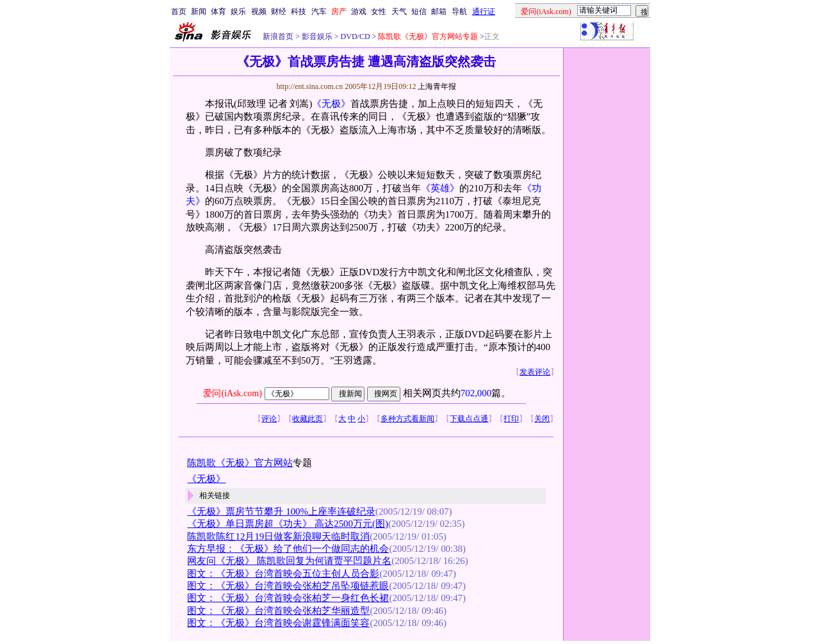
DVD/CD (355, 36)
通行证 (484, 12)
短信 (419, 12)
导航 (459, 12)
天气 (399, 12)
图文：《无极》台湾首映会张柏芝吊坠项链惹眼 (288, 586)
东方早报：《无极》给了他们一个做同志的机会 (288, 549)
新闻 (199, 12)
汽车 (319, 12)
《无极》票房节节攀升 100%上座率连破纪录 (281, 511)
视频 (259, 12)
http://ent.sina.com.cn (310, 86)
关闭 (542, 419)
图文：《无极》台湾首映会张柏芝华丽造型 (278, 611)
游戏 (359, 12)
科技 (299, 12)
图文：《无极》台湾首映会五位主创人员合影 (283, 574)
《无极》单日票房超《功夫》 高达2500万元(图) (287, 524)
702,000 (476, 393)
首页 (179, 12)
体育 (218, 12)
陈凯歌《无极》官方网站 (240, 463)
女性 (379, 12)
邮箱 (439, 12)
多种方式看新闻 (407, 419)
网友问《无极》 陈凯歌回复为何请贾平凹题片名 (289, 561)
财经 (279, 12)
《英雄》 (440, 188)
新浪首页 (278, 36)
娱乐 (238, 12)
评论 (269, 419)
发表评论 (535, 372)
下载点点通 (469, 419)
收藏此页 (307, 419)
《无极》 (331, 104)
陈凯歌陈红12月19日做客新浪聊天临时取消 (278, 536)
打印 (511, 419)
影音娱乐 (317, 36)
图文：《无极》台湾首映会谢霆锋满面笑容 (278, 623)
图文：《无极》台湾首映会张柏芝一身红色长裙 (288, 598)
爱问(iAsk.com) (232, 393)
